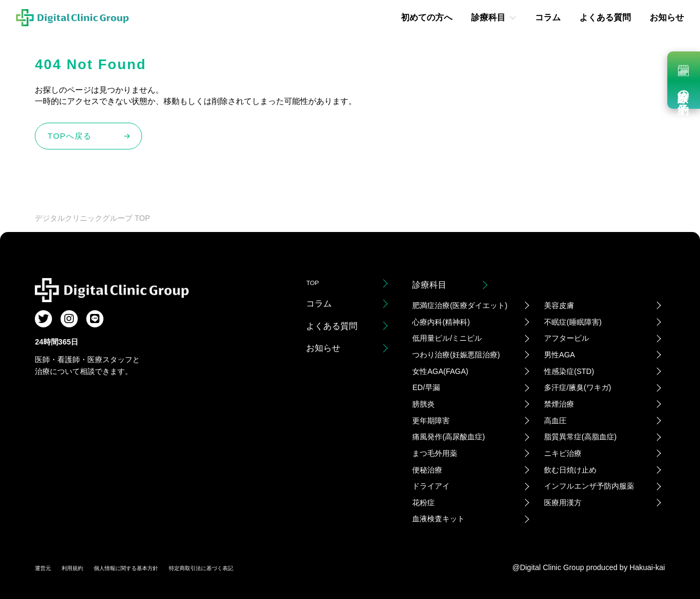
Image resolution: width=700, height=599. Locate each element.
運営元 (46, 567)
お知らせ (667, 17)
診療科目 (488, 17)
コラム (548, 17)
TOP (315, 285)
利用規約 (83, 567)
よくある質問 (605, 17)
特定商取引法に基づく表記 (255, 567)
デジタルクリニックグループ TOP (92, 218)
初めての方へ (427, 17)
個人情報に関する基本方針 (154, 567)
